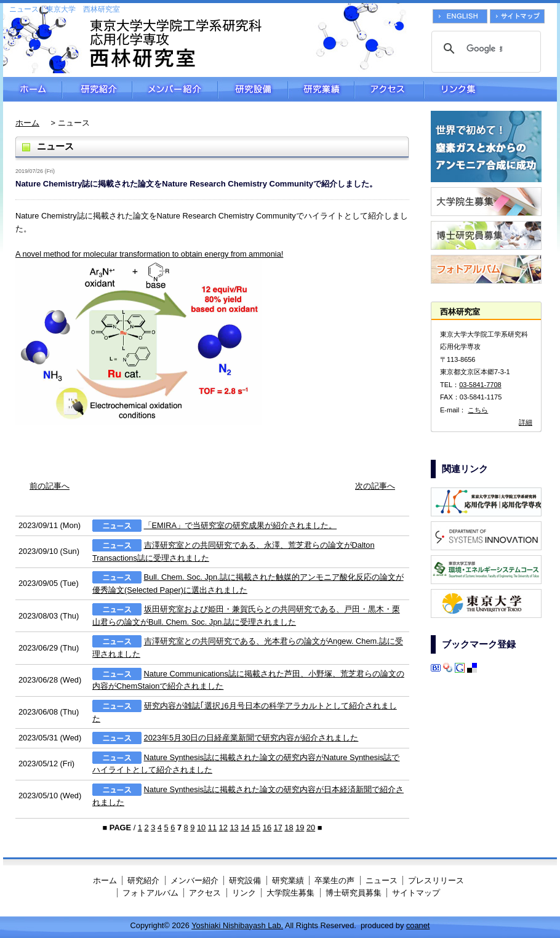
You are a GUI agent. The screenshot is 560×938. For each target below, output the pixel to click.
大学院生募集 (290, 893)
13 (234, 828)
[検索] (484, 49)
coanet (418, 925)
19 (300, 828)
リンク (244, 893)
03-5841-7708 (480, 385)
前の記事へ (50, 486)
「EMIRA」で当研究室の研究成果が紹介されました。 (241, 525)
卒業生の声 (334, 880)
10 (201, 828)
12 (223, 828)
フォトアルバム (150, 893)
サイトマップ (416, 893)
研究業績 (321, 89)
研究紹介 (97, 89)
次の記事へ (375, 486)
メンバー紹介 (175, 89)
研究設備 (253, 89)
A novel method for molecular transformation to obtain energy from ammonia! (149, 254)
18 (289, 828)
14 (245, 828)
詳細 (526, 422)
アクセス (389, 89)
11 (212, 828)
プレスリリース (436, 880)
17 (278, 828)
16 (267, 828)
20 (311, 828)
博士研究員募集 (354, 893)
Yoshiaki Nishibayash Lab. (237, 925)
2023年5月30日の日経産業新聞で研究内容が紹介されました (251, 738)
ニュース (382, 880)
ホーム (33, 89)
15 (256, 828)
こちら (478, 410)
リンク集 (490, 89)
